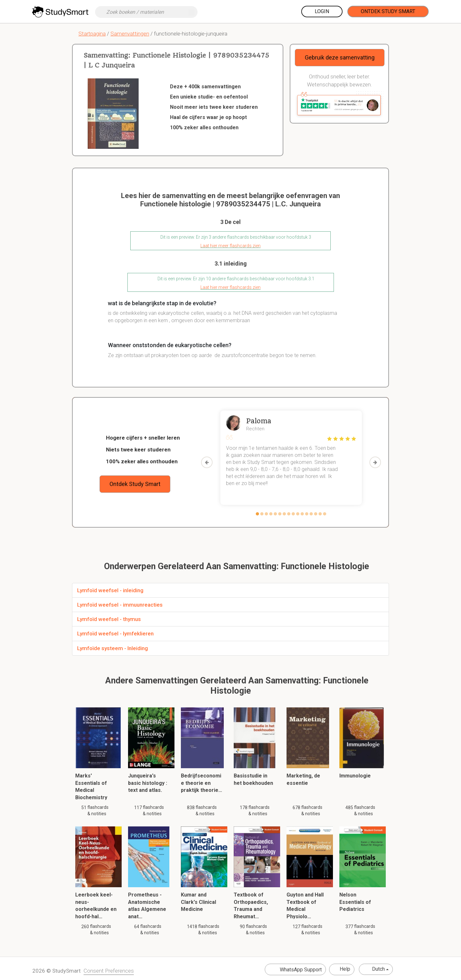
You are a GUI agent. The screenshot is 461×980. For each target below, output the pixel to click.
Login (322, 11)
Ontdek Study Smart (388, 11)
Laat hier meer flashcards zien (230, 246)
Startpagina (92, 34)
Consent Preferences (109, 971)
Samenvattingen (130, 34)
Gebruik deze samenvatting (340, 57)
